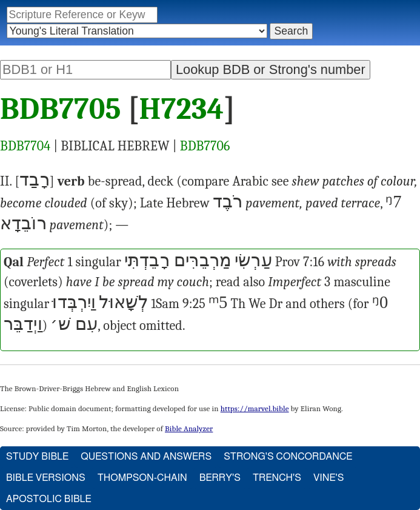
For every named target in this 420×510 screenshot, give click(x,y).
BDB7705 (61, 109)
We (257, 304)
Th (238, 304)
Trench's (277, 478)
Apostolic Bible (49, 499)
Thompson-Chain (142, 478)
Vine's (328, 478)
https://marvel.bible (255, 408)
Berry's (220, 478)
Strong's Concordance (288, 457)
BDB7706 (205, 146)
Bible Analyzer (189, 428)
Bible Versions (46, 478)
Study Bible (37, 457)
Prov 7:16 (300, 262)
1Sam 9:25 (178, 304)
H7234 (182, 109)
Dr (276, 304)
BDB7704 (25, 146)
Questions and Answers (146, 457)
